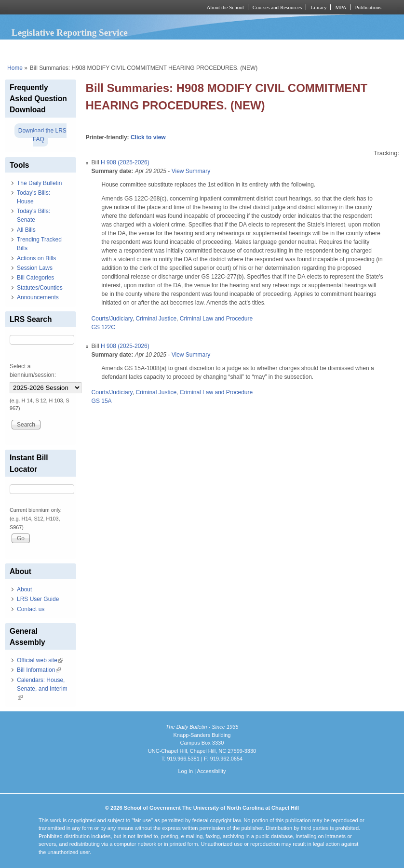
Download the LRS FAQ (42, 135)
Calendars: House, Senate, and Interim (42, 689)
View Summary (191, 171)
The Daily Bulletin (39, 183)
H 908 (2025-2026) (125, 162)
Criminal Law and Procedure (216, 319)
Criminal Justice (156, 319)
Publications (368, 7)
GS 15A (102, 401)
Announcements (38, 297)
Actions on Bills (36, 258)
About (24, 589)
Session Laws (35, 268)
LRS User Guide (38, 599)
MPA (341, 7)
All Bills (26, 230)
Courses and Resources (277, 7)
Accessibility (211, 771)
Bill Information (39, 670)
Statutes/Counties (40, 288)
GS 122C (103, 327)
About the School (225, 7)
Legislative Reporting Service (70, 33)
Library (318, 7)
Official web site (40, 660)
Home (15, 68)
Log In (185, 771)
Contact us (31, 609)
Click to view (148, 137)
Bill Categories (35, 278)
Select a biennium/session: (33, 371)
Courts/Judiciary (112, 319)
